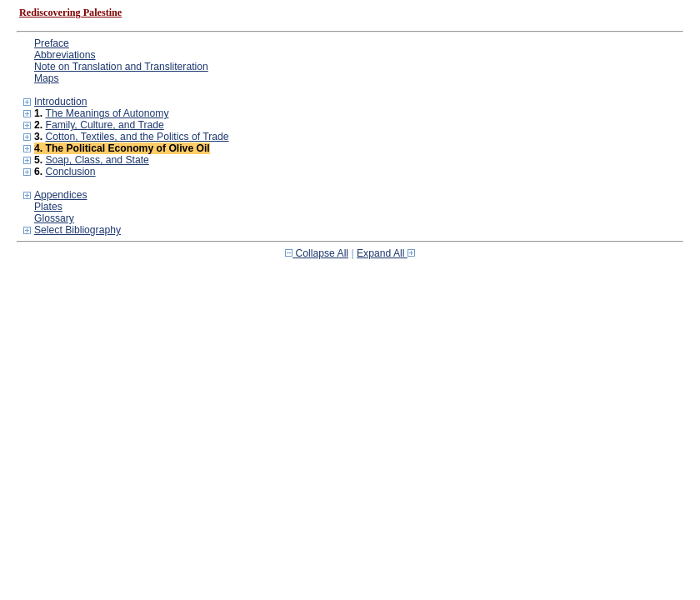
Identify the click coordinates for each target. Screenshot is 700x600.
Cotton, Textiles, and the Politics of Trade (137, 137)
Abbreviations (65, 55)
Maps (47, 78)
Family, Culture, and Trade (104, 125)
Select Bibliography (77, 230)
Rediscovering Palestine (70, 12)
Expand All (386, 253)
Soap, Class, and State (97, 160)
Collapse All (317, 253)
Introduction (61, 102)
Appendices (61, 195)
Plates (48, 207)
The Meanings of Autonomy (107, 113)
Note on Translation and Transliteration (121, 67)
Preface (52, 43)
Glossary (54, 218)
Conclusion (70, 172)
